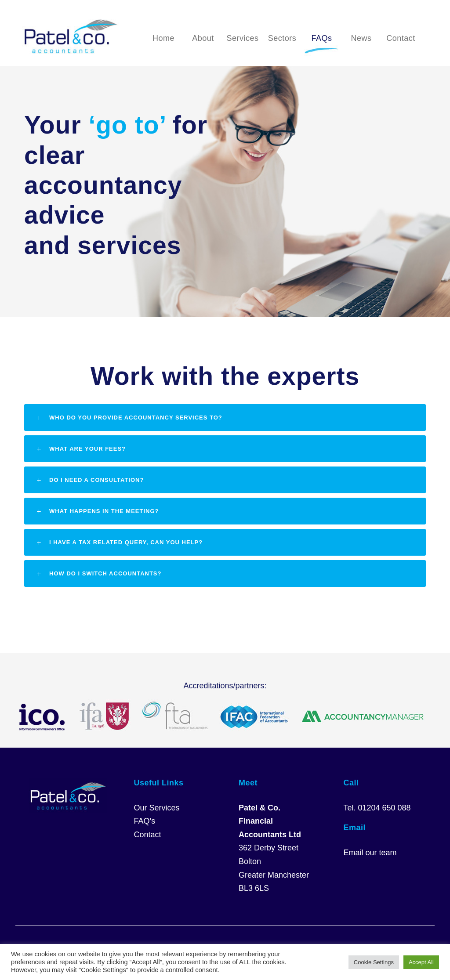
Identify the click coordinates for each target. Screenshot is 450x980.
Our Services (157, 808)
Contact (401, 38)
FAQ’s (145, 821)
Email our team (370, 853)
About (203, 38)
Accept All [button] (421, 962)
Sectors (282, 38)
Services (242, 38)
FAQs (321, 38)
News (361, 38)
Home (163, 38)
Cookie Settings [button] (374, 962)
